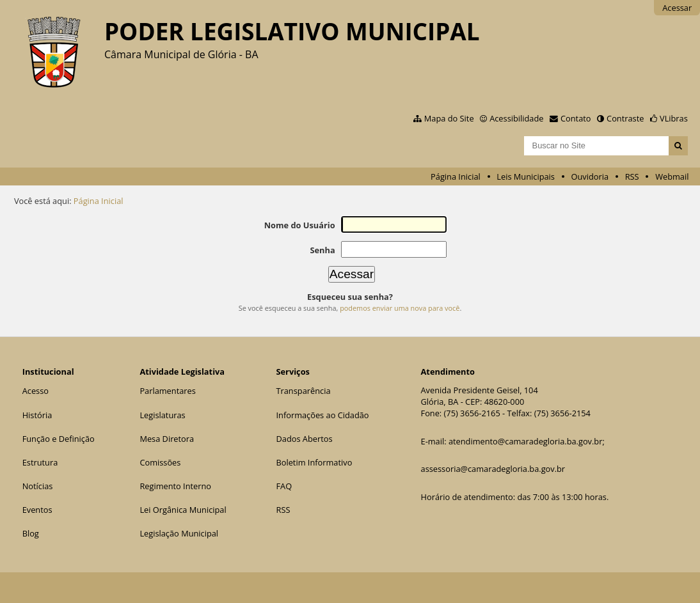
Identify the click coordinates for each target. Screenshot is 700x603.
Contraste (625, 118)
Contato (576, 118)
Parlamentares (167, 391)
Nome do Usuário (300, 225)
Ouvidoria (590, 176)
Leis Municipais (526, 176)
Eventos (37, 510)
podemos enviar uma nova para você (400, 308)
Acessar (677, 8)
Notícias (38, 486)
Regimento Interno (175, 486)
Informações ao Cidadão (322, 415)
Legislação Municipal (179, 533)
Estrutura (40, 462)
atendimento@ (477, 441)
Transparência (303, 391)
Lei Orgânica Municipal (183, 510)
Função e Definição (59, 439)
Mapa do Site (449, 118)
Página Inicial (456, 176)
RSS (632, 176)
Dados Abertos (304, 439)
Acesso (36, 391)
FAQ (284, 486)
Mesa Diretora (167, 439)
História (37, 415)
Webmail (672, 176)
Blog (31, 533)
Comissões (160, 462)
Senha (322, 250)
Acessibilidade (516, 118)
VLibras (674, 118)
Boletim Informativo (314, 462)
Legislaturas (162, 415)
